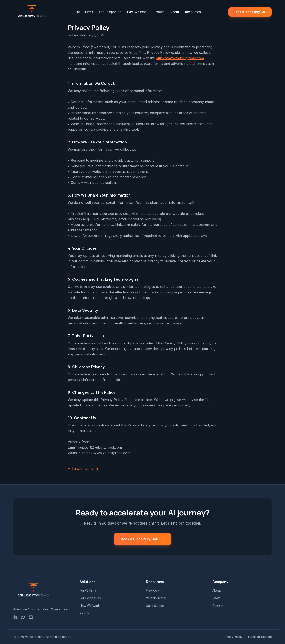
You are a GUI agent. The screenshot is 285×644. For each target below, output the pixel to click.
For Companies (110, 12)
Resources (195, 12)
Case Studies (155, 606)
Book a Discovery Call (250, 12)
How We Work (137, 12)
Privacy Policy (233, 637)
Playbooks (153, 590)
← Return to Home (83, 468)
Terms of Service (260, 637)
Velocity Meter (156, 598)
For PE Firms (84, 12)
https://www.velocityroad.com (180, 58)
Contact (218, 606)
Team (216, 598)
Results (159, 12)
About (175, 12)
